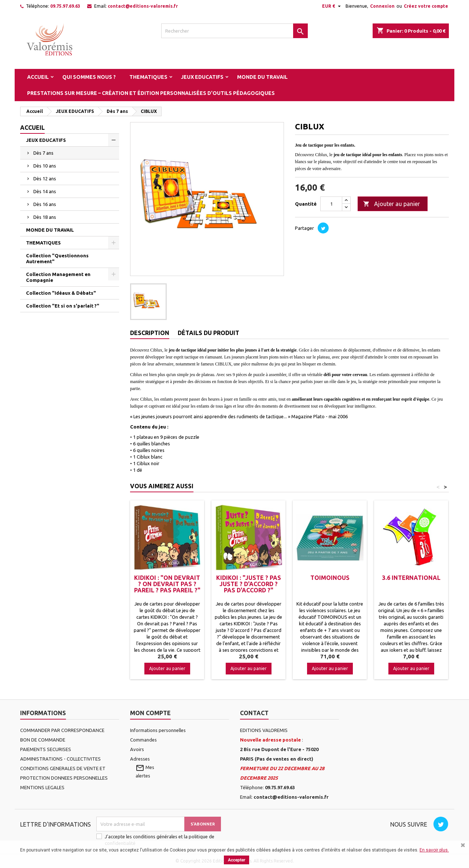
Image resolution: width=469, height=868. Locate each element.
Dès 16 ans (45, 204)
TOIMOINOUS (330, 578)
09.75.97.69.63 (65, 6)
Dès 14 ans (45, 191)
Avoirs (137, 749)
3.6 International (411, 578)
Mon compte (150, 713)
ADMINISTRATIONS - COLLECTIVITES (60, 759)
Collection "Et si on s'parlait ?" (63, 306)
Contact (254, 713)
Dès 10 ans (45, 166)
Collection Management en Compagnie (58, 277)
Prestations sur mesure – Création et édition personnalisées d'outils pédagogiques (151, 93)
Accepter (237, 860)
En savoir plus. (434, 850)
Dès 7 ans (43, 153)
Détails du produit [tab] (208, 333)
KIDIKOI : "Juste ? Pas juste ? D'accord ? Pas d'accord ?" (249, 584)
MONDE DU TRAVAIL (262, 77)
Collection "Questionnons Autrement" (57, 258)
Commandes (143, 740)
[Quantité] (331, 204)
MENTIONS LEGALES (42, 787)
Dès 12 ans (45, 179)
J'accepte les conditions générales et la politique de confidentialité (160, 840)
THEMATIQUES (148, 77)
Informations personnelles (158, 730)
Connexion (382, 6)
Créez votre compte (426, 6)
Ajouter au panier (392, 204)
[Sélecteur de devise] (332, 6)
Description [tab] (150, 333)
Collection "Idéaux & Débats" (61, 293)
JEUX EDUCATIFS (202, 77)
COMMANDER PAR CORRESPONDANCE (62, 730)
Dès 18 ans (45, 217)
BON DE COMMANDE (43, 740)
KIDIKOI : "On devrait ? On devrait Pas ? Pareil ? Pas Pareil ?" (167, 584)
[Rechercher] (234, 31)
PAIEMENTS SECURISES (46, 749)
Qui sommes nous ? (89, 77)
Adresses (140, 759)
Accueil (38, 77)
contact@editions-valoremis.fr (143, 6)
